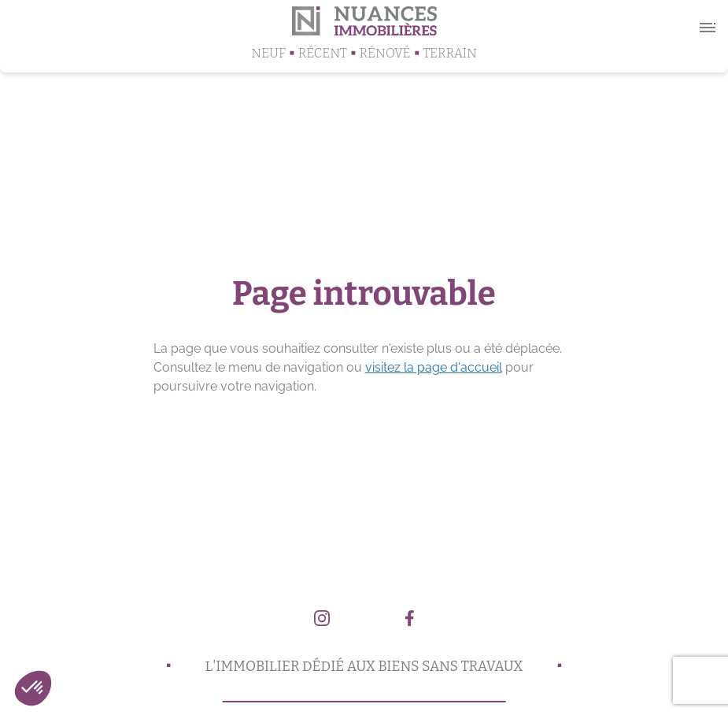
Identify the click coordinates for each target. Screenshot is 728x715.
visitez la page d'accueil (434, 367)
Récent (323, 53)
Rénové (385, 53)
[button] (33, 688)
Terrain (450, 53)
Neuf (268, 53)
